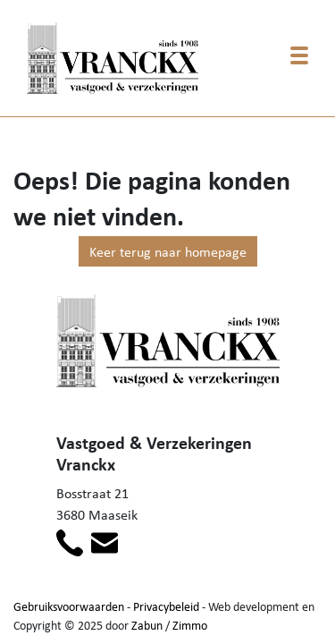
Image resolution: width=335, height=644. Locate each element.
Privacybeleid (166, 606)
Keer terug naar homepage (168, 251)
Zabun (147, 625)
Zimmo (190, 625)
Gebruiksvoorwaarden (69, 606)
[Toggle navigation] (299, 55)
